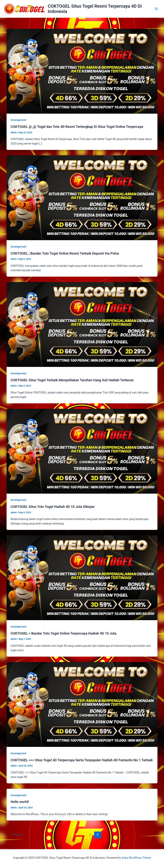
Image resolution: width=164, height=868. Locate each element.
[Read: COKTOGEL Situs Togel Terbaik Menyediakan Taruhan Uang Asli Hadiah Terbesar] (82, 324)
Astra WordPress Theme (136, 858)
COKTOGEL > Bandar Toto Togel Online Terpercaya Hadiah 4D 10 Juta (63, 633)
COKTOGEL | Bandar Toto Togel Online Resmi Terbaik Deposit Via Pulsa (65, 253)
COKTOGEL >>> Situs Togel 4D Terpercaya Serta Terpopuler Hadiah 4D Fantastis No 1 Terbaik (82, 760)
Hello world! (20, 802)
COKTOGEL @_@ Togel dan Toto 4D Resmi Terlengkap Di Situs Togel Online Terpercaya (77, 127)
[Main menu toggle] (156, 9)
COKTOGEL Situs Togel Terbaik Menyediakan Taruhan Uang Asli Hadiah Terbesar (72, 380)
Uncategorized (18, 120)
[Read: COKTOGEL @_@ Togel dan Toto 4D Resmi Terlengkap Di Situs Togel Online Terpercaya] (82, 71)
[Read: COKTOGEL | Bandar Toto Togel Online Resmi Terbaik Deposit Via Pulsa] (82, 198)
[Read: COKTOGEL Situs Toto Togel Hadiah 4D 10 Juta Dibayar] (82, 451)
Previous (16, 835)
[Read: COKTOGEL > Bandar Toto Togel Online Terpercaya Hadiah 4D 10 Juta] (82, 578)
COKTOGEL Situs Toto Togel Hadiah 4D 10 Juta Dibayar (53, 507)
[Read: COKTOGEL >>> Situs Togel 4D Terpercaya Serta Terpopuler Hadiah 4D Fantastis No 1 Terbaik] (82, 704)
